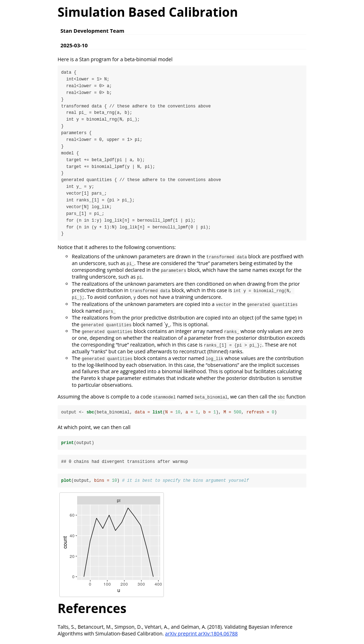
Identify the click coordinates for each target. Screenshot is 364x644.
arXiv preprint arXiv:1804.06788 (201, 635)
